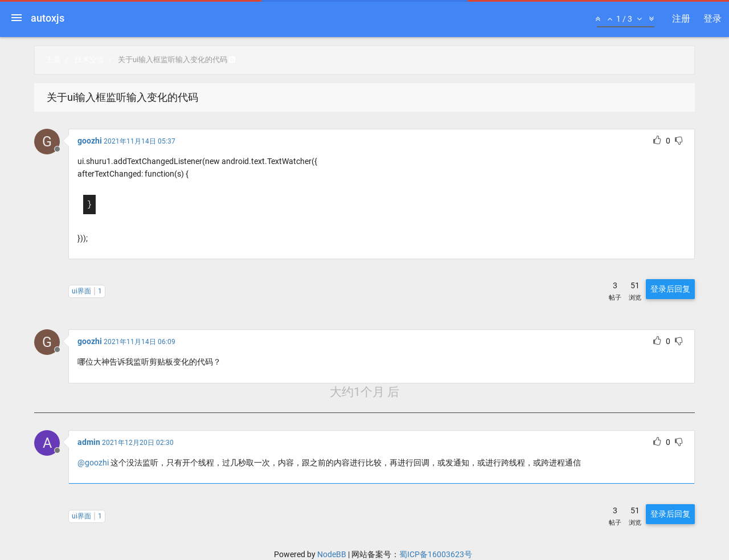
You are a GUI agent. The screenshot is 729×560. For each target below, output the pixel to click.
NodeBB (332, 554)
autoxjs (48, 18)
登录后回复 (670, 289)
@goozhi (93, 463)
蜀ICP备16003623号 (436, 554)
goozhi (90, 141)
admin (89, 442)
